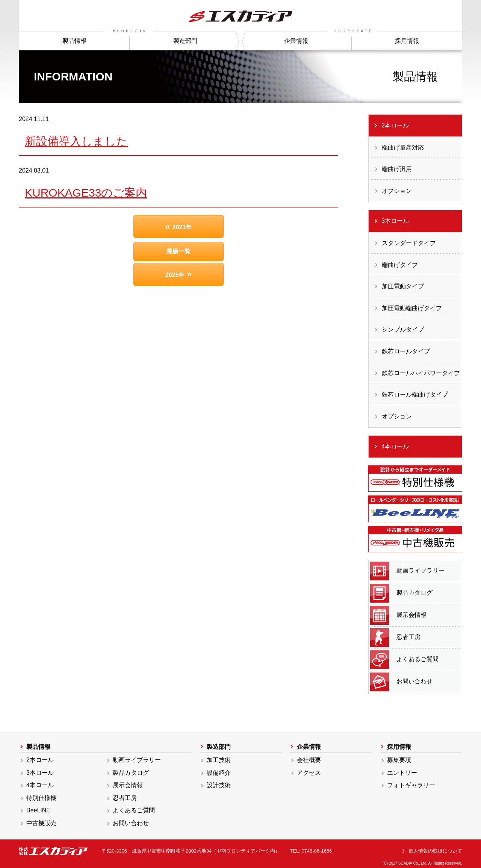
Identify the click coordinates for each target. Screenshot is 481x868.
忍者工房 (395, 638)
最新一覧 (178, 251)
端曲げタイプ (400, 265)
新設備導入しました (76, 141)
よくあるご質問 (404, 660)
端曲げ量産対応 (403, 148)
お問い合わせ (401, 682)
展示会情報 (398, 615)
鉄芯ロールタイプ (406, 351)
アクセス (309, 773)
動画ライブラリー (407, 571)
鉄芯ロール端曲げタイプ (415, 395)
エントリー (402, 773)
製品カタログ (401, 593)
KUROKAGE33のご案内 (86, 193)
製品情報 (74, 41)
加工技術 (219, 760)
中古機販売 (41, 823)
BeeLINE (38, 810)
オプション (397, 191)
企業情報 (296, 41)
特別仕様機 (41, 798)
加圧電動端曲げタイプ (412, 308)
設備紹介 (219, 773)
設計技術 (219, 785)
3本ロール (395, 221)
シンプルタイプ (403, 329)
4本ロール (395, 446)
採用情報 (407, 41)
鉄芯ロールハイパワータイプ (421, 373)
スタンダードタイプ (409, 243)
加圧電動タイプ (403, 286)
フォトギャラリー (411, 785)
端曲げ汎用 (397, 169)
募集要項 (399, 760)
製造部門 (185, 41)
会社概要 (309, 760)
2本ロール (395, 125)
